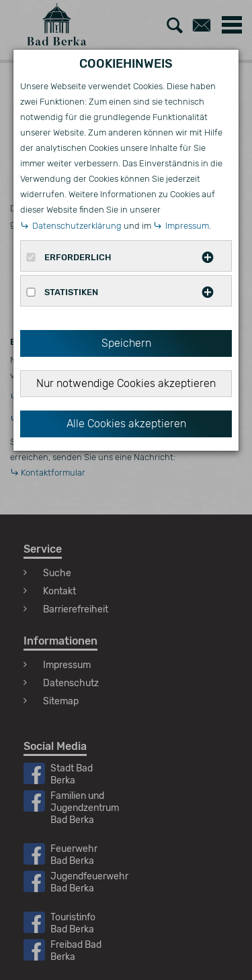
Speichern (126, 343)
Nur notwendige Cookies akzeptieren (126, 383)
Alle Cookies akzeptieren (126, 424)
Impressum (187, 226)
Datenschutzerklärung (77, 226)
